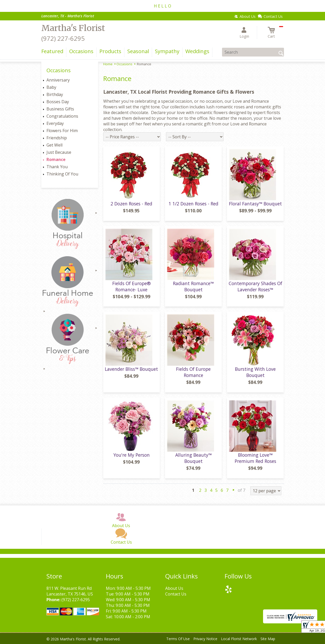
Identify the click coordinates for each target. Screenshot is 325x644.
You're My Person (132, 455)
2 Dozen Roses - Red (131, 204)
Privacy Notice (205, 639)
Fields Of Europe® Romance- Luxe (132, 286)
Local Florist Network (239, 639)
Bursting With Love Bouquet (255, 372)
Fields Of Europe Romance (193, 372)
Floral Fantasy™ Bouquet (255, 204)
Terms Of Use (178, 639)
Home (108, 64)
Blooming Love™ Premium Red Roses (255, 458)
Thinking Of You (62, 174)
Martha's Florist (73, 28)
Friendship (57, 138)
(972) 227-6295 (63, 38)
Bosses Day (58, 102)
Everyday (55, 123)
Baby (51, 87)
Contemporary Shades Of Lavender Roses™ (255, 286)
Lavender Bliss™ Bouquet (131, 369)
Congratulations (62, 116)
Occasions (124, 64)
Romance (56, 159)
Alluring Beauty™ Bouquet (193, 458)
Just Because (59, 152)
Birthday (55, 94)
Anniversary (58, 80)
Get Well (54, 145)
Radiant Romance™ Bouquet (193, 286)
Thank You (57, 167)
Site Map (268, 639)
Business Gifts (60, 109)
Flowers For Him (62, 131)
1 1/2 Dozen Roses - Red (193, 204)
